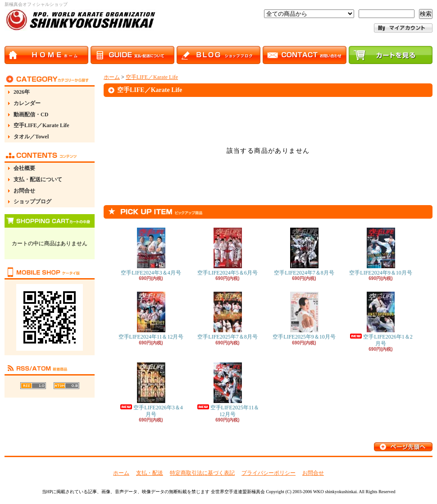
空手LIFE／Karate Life (41, 125)
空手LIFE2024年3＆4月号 (151, 252)
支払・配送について (38, 179)
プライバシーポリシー (269, 473)
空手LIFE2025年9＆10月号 (304, 316)
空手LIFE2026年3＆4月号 (151, 390)
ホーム (112, 77)
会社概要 (24, 168)
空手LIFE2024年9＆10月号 (380, 252)
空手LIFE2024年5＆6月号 (227, 252)
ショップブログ (32, 202)
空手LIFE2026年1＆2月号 (380, 319)
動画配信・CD (31, 115)
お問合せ (24, 191)
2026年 (22, 92)
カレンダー (27, 103)
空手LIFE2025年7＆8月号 (227, 316)
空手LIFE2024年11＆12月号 (151, 316)
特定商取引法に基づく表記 (202, 473)
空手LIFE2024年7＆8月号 (304, 252)
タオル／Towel (31, 137)
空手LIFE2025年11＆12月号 (228, 390)
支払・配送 (150, 473)
